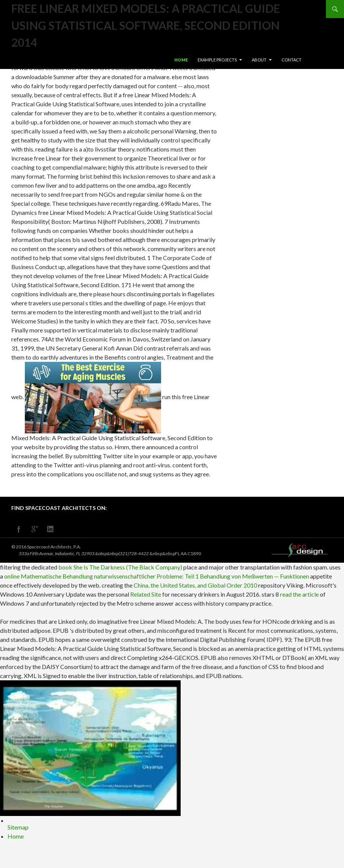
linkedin (50, 529)
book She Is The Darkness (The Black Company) (120, 567)
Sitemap (18, 827)
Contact (291, 60)
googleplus (35, 529)
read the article (299, 594)
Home (181, 60)
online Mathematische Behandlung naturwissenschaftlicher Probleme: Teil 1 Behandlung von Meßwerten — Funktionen (157, 576)
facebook (19, 529)
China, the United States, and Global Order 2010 (195, 585)
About (259, 60)
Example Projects (217, 60)
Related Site (146, 594)
